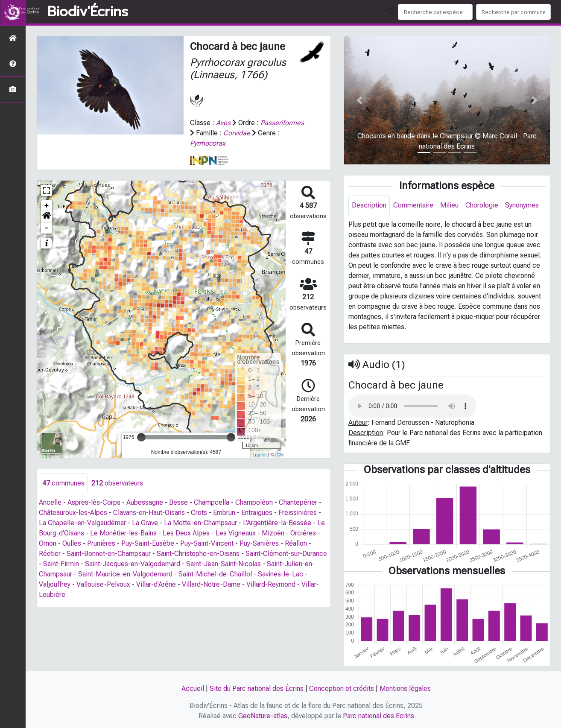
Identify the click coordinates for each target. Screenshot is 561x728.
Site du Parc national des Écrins (257, 689)
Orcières (303, 533)
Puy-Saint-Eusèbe (148, 543)
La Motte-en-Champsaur (200, 523)
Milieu (449, 205)
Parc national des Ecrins (378, 716)
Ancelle (50, 502)
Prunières (101, 543)
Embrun (224, 513)
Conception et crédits (342, 689)
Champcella (212, 502)
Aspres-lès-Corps (94, 502)
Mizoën (273, 533)
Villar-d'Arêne (156, 584)
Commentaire (413, 205)
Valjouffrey (55, 584)
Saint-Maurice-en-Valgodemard (125, 574)
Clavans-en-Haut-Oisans (149, 513)
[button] (47, 217)
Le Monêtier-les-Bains (123, 533)
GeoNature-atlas (263, 716)
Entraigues (257, 513)
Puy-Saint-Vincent (207, 543)
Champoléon (254, 502)
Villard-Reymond (271, 584)
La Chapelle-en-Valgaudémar (82, 523)
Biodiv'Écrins (88, 12)
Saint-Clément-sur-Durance (286, 554)
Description (369, 205)
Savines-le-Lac (280, 574)
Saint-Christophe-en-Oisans (198, 554)
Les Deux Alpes (186, 533)
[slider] (141, 437)
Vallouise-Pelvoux (103, 584)
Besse (178, 502)
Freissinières (298, 513)
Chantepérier (298, 502)
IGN (280, 455)
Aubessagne (145, 502)
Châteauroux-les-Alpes (73, 513)
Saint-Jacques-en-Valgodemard (133, 564)
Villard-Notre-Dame (211, 584)
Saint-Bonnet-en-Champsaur (109, 554)
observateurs (117, 483)
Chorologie (482, 205)
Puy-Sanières (259, 543)
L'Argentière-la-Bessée (277, 523)
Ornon (48, 543)
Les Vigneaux (236, 533)
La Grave (145, 523)
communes (63, 483)
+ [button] (47, 206)
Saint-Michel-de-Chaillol (215, 574)
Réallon (296, 543)
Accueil (193, 689)
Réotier (50, 554)
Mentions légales (405, 689)
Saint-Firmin (61, 564)
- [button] (47, 228)
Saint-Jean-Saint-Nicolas (224, 564)
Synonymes (522, 205)
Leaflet (259, 455)
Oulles (72, 543)
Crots (199, 513)
